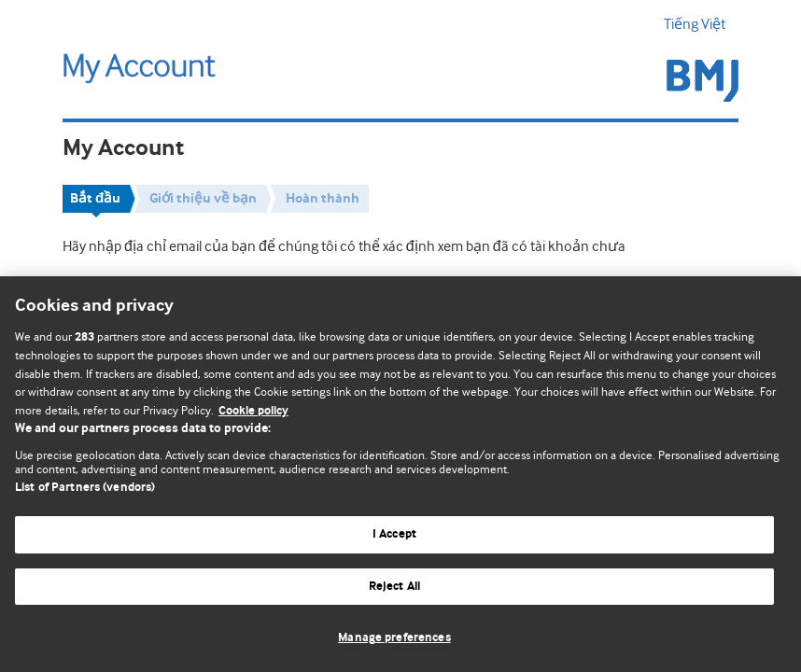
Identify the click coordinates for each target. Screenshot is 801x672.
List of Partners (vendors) (85, 488)
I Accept (394, 534)
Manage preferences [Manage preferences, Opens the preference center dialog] (394, 638)
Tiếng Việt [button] (701, 24)
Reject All (394, 587)
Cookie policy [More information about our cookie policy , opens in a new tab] (253, 411)
